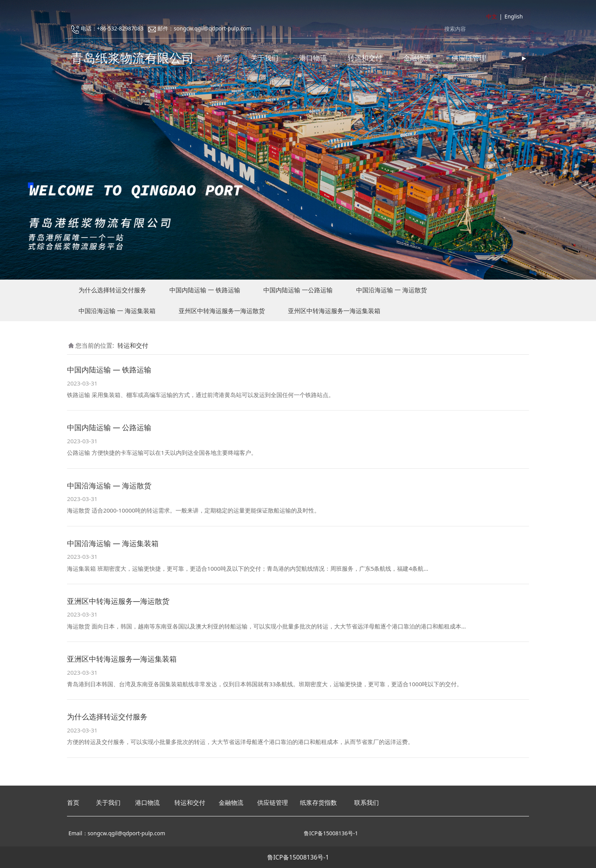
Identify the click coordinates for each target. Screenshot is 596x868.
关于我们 (265, 58)
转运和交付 (365, 58)
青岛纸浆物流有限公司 (132, 58)
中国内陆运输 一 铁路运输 (205, 290)
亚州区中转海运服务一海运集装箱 (334, 311)
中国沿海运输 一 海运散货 (392, 290)
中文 (492, 17)
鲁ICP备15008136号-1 (298, 857)
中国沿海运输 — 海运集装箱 (113, 543)
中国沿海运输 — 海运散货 (109, 485)
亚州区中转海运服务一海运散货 (222, 311)
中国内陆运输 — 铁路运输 (109, 369)
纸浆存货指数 (318, 803)
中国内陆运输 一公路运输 (298, 290)
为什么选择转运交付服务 (112, 290)
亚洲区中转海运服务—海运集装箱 (122, 659)
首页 (223, 58)
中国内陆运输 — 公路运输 (109, 427)
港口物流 (313, 58)
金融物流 (417, 58)
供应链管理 (469, 58)
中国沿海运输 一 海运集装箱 (117, 311)
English (514, 17)
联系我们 (367, 803)
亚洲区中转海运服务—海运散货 (118, 601)
